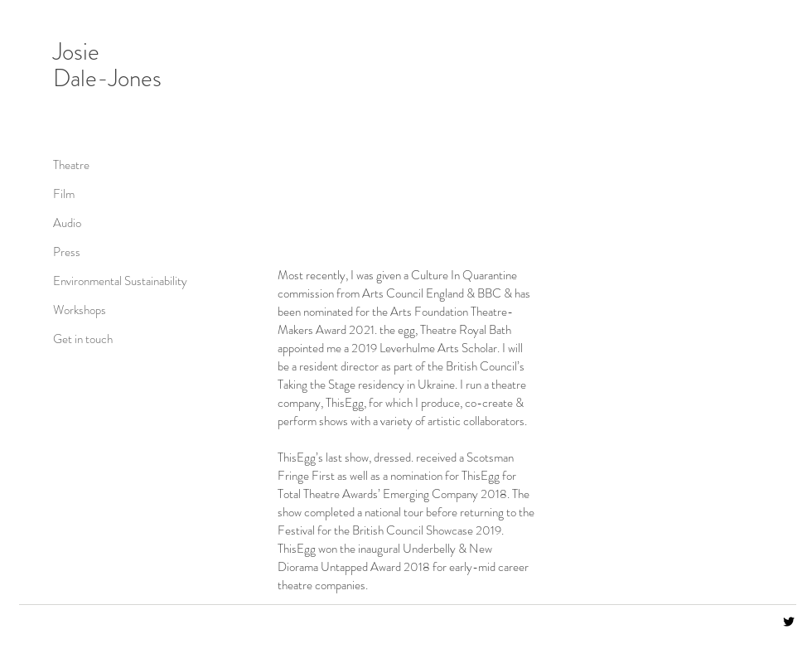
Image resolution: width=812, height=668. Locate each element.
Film (64, 194)
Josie (76, 52)
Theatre (71, 165)
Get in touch (83, 339)
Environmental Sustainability (111, 281)
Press (67, 252)
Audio (67, 223)
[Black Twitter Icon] (789, 622)
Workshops (80, 310)
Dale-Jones (107, 78)
